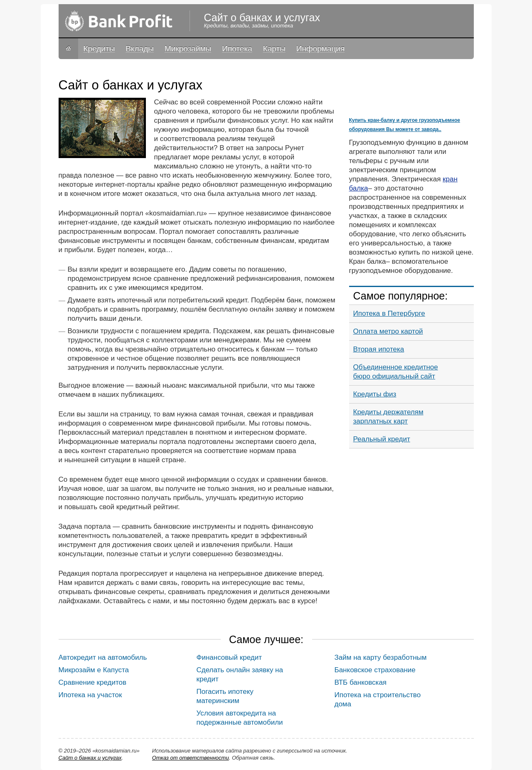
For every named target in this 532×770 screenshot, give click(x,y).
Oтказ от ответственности (191, 758)
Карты (274, 48)
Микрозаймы (188, 48)
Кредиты (99, 48)
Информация (320, 48)
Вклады (140, 48)
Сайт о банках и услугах (90, 758)
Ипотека (237, 48)
